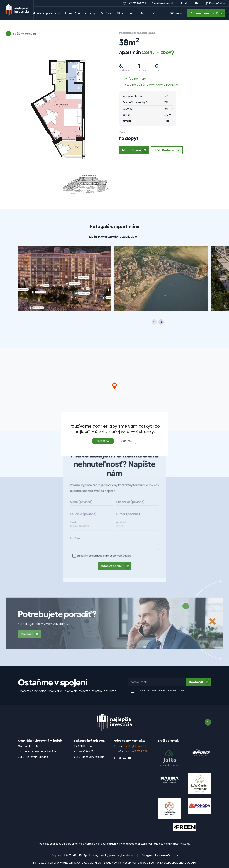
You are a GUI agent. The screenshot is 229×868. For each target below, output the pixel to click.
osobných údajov (175, 691)
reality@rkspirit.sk (135, 746)
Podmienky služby (160, 863)
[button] (176, 14)
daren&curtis (169, 855)
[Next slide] (161, 322)
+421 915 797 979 (137, 751)
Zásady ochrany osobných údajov (125, 863)
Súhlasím (103, 441)
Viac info (126, 441)
